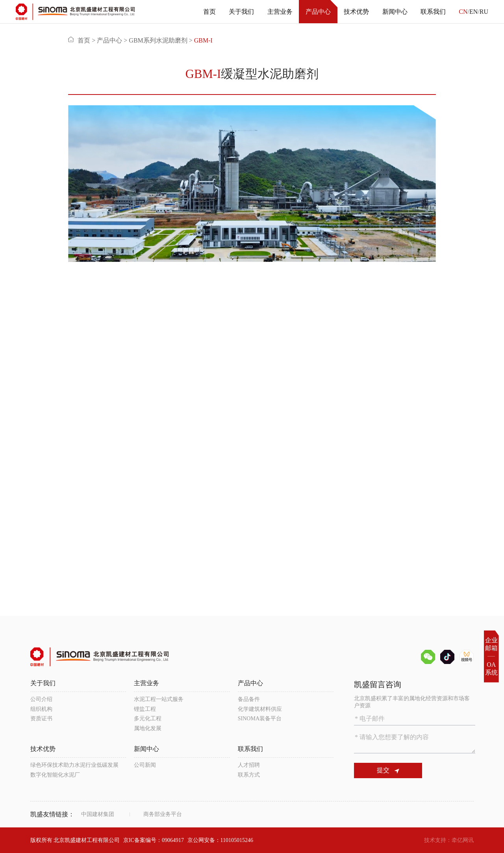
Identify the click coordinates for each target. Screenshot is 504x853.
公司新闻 (145, 765)
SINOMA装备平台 (260, 719)
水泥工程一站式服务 (159, 699)
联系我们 (433, 12)
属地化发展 (148, 728)
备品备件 (249, 699)
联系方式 (249, 775)
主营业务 (280, 12)
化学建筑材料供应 (260, 709)
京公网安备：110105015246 (220, 840)
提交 (388, 770)
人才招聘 (249, 765)
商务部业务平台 (163, 814)
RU (484, 12)
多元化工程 (148, 719)
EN (473, 12)
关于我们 (241, 12)
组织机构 (41, 709)
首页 (209, 12)
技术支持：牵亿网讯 (449, 840)
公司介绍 (41, 699)
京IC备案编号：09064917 (154, 840)
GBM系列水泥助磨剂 (158, 40)
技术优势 (356, 12)
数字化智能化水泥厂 (55, 775)
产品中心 (318, 12)
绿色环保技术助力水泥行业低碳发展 (74, 765)
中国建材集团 (98, 814)
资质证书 (41, 719)
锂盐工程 (145, 709)
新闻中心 (395, 12)
